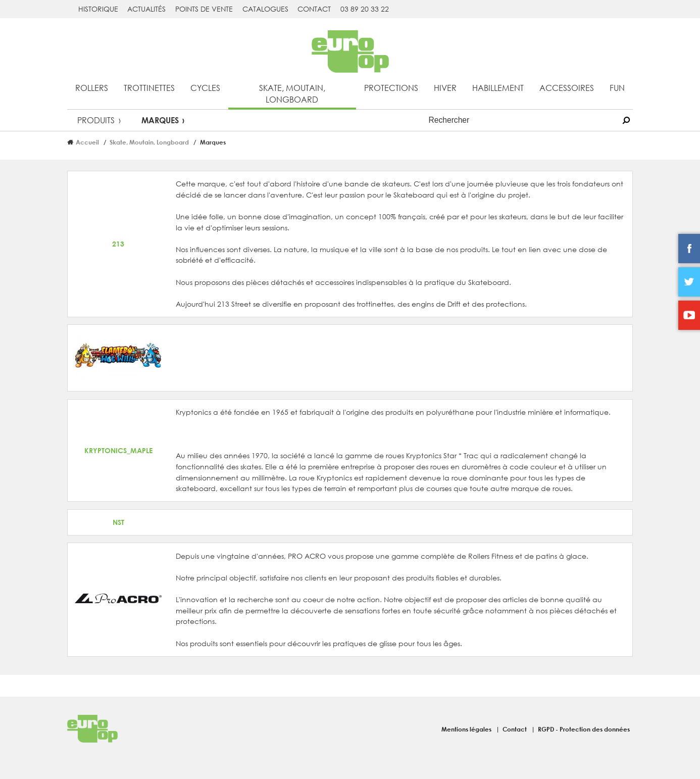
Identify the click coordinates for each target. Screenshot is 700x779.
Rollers (92, 88)
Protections (391, 88)
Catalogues (265, 9)
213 (118, 244)
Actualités (146, 9)
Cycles (205, 88)
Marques (160, 120)
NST (118, 522)
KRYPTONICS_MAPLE (118, 450)
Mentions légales (467, 729)
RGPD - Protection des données (584, 729)
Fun (617, 88)
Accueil (87, 142)
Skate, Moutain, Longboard (292, 93)
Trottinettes (149, 88)
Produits (96, 120)
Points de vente (204, 9)
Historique (98, 9)
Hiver (445, 88)
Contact (314, 9)
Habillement (498, 88)
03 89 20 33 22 (365, 9)
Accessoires (567, 88)
